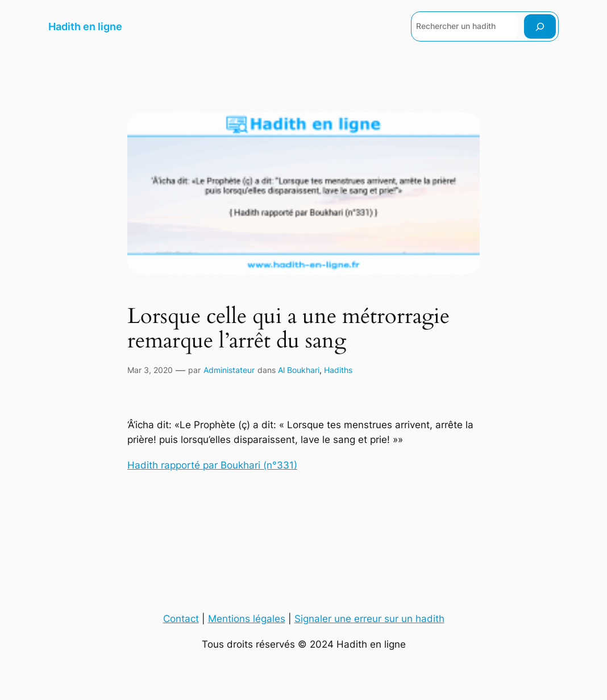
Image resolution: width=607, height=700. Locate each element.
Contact (181, 619)
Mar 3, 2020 (150, 370)
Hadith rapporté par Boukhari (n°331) (212, 465)
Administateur (229, 370)
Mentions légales (247, 619)
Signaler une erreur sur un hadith (369, 619)
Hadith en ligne (85, 26)
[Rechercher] (540, 26)
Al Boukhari (299, 370)
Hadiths (338, 370)
